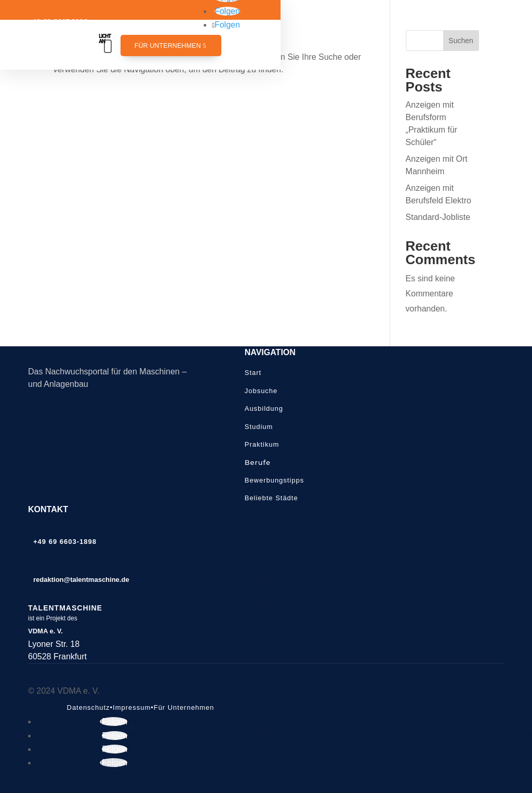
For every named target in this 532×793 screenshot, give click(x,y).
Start (253, 373)
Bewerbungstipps (274, 480)
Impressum (132, 707)
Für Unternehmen (168, 46)
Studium (259, 427)
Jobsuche (261, 391)
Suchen (461, 41)
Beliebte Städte (271, 498)
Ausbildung (264, 408)
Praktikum (262, 444)
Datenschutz (89, 707)
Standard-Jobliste (438, 217)
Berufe (258, 462)
